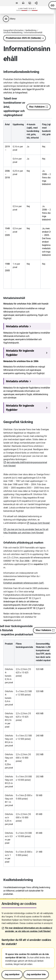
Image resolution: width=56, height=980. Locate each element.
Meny (17, 3)
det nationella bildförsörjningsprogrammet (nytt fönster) (25, 464)
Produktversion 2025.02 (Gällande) (24, 38)
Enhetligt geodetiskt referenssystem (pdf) (24, 583)
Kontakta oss (23, 3)
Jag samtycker (12, 974)
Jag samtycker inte (36, 974)
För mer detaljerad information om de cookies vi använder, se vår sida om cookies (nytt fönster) (29, 930)
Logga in (36, 3)
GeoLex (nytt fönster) (40, 523)
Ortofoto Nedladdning (13, 33)
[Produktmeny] (6, 19)
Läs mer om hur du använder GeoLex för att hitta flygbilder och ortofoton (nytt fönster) (26, 531)
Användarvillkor (30, 3)
